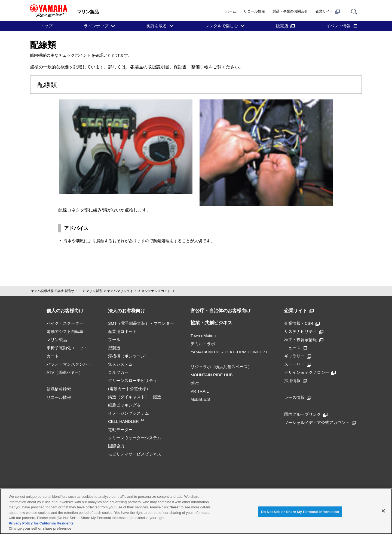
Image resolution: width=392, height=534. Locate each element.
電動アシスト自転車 (65, 331)
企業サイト (328, 11)
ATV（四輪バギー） (65, 372)
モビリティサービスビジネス (135, 454)
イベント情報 (342, 26)
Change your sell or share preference (40, 528)
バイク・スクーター (65, 323)
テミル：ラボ (203, 344)
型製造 (114, 348)
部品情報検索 (59, 389)
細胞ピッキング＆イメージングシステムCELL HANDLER (128, 413)
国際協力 (116, 446)
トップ (46, 26)
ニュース (296, 348)
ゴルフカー (118, 372)
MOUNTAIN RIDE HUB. (212, 375)
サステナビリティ (304, 331)
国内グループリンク (306, 414)
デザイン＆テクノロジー (310, 372)
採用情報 (296, 380)
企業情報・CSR (302, 323)
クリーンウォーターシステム (135, 438)
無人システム (120, 364)
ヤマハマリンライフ (122, 291)
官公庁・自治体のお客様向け (221, 311)
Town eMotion (203, 336)
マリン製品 (94, 291)
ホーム (231, 11)
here (175, 507)
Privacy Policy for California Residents (41, 523)
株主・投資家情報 (304, 340)
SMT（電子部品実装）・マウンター (141, 323)
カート (53, 356)
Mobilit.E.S (200, 399)
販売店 (285, 26)
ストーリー (298, 364)
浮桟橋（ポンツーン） (128, 356)
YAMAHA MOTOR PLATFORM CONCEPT (229, 352)
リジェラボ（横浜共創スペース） (221, 367)
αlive (195, 383)
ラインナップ (96, 26)
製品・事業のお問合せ (290, 11)
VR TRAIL (200, 391)
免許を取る (157, 26)
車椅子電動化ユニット (67, 348)
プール (114, 340)
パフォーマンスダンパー (69, 364)
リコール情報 (254, 11)
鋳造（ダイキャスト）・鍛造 (135, 397)
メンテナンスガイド (156, 291)
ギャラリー (298, 356)
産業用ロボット (122, 331)
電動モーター (120, 430)
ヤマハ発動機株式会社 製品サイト (56, 291)
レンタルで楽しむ (222, 26)
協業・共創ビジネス (211, 323)
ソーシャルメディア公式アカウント (320, 422)
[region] (196, 511)
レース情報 (298, 397)
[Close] (383, 511)
